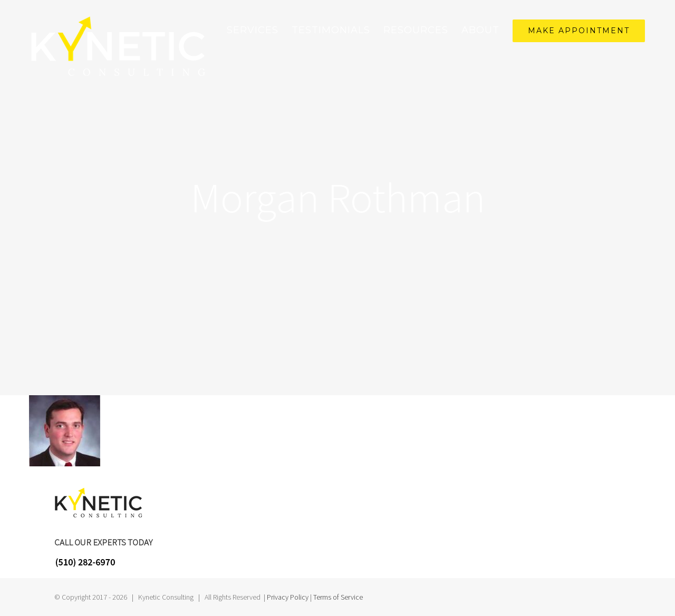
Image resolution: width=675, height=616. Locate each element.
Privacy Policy (288, 597)
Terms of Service (338, 597)
